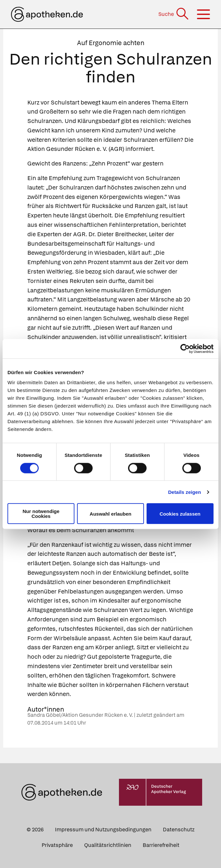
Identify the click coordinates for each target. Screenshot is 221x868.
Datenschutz (179, 830)
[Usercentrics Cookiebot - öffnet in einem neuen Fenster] (185, 348)
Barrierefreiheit (161, 845)
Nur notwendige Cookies (41, 514)
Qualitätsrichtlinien (108, 845)
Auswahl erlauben (110, 513)
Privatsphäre (57, 845)
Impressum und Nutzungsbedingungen (103, 830)
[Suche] (174, 14)
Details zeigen (184, 492)
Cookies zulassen (180, 513)
